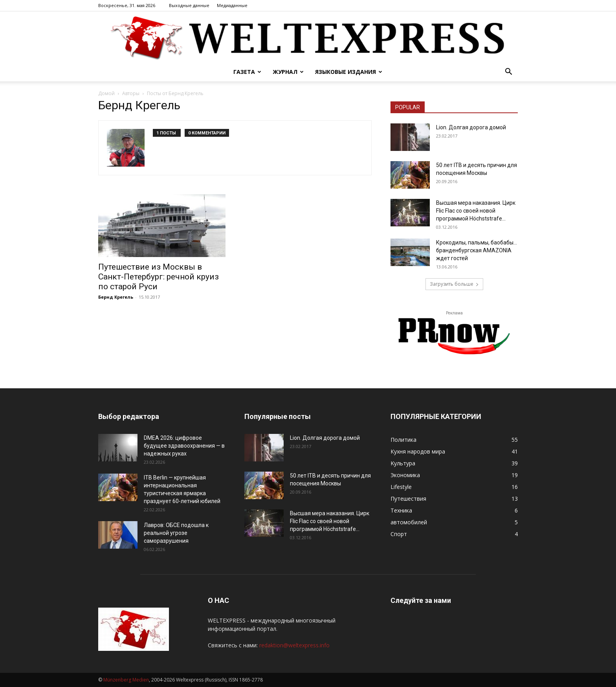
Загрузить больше (454, 284)
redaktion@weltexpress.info (294, 645)
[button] (508, 73)
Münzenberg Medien (126, 680)
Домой (106, 93)
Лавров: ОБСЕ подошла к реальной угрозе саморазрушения (176, 533)
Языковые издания (349, 72)
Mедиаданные (232, 5)
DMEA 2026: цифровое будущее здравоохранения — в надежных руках (184, 446)
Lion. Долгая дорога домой (471, 127)
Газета (247, 72)
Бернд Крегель (116, 297)
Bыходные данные (189, 5)
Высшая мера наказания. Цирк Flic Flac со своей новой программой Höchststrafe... (476, 211)
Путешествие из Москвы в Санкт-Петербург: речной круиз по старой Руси (159, 277)
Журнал (288, 72)
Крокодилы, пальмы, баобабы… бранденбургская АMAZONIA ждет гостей (477, 250)
